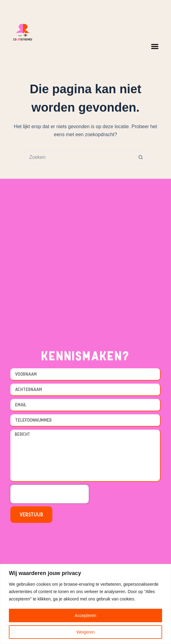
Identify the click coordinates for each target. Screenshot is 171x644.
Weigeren (86, 632)
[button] (155, 46)
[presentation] (50, 494)
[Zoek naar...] (80, 157)
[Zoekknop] (141, 157)
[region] (85, 604)
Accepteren (85, 615)
